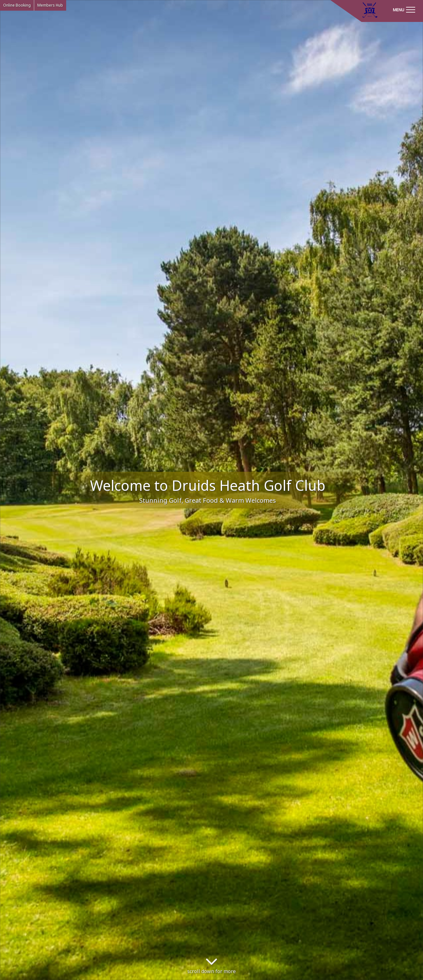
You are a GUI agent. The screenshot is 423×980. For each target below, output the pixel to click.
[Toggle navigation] (404, 9)
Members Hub (50, 5)
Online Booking (17, 5)
